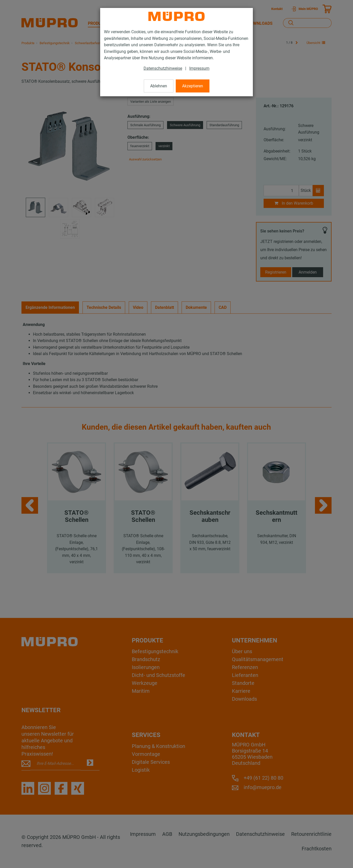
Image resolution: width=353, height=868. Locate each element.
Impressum (199, 68)
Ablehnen (159, 86)
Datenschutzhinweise (163, 68)
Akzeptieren (193, 86)
